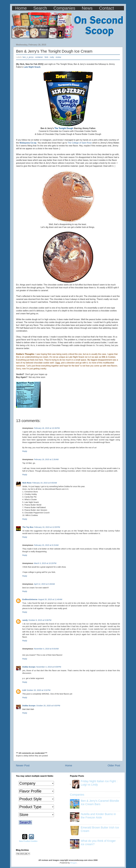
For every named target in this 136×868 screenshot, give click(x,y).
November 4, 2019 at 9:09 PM (49, 667)
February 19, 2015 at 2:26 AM (46, 459)
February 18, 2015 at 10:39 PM (47, 428)
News (87, 8)
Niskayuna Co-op (28, 143)
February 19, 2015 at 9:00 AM (45, 483)
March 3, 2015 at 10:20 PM (45, 563)
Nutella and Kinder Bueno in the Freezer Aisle (98, 816)
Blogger (74, 863)
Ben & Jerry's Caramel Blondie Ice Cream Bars (100, 802)
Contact (107, 8)
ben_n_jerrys (28, 57)
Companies (64, 8)
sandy (25, 620)
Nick (46, 57)
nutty (52, 57)
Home (21, 8)
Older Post (114, 765)
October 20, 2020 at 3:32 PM (38, 690)
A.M (24, 690)
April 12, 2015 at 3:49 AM (44, 584)
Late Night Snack (32, 67)
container (39, 57)
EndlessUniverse (30, 599)
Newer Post (23, 765)
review (58, 57)
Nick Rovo (27, 483)
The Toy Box (28, 527)
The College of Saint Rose (80, 143)
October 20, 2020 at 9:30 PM (48, 706)
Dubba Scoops (29, 667)
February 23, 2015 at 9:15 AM (46, 545)
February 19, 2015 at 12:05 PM (47, 527)
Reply (25, 451)
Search (40, 8)
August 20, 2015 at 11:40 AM (50, 599)
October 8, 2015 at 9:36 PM (40, 620)
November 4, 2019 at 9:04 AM (46, 649)
